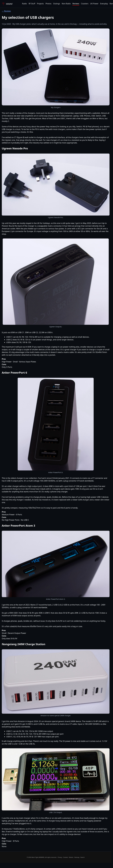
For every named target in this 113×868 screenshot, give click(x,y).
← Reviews (6, 11)
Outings (57, 4)
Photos (48, 4)
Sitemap (77, 857)
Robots (71, 857)
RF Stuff (32, 4)
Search (82, 857)
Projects (40, 4)
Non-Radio (66, 4)
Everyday (104, 4)
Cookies (66, 857)
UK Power (94, 4)
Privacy (60, 857)
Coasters (85, 4)
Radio (24, 4)
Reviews (76, 4)
